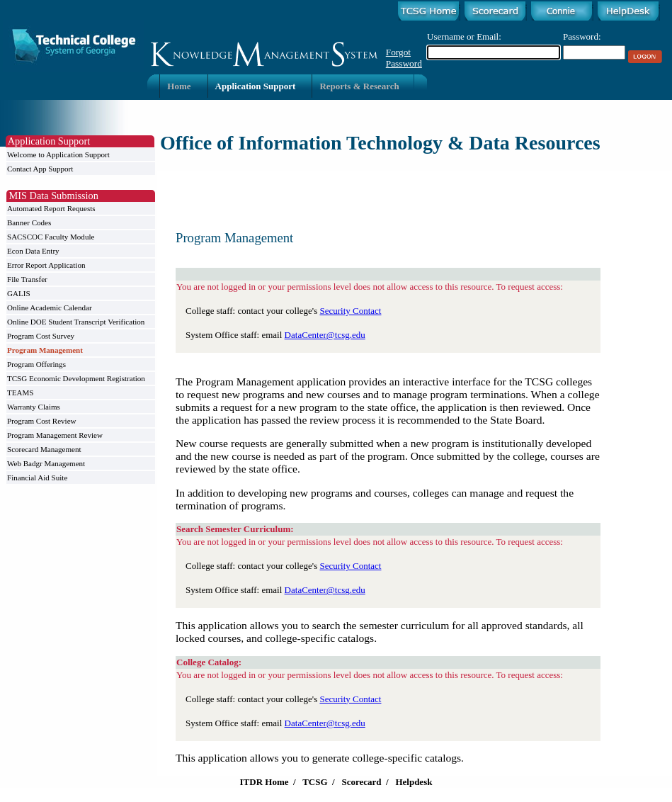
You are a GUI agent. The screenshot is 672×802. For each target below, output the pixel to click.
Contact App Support (40, 169)
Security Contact (350, 311)
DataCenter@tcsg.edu (325, 335)
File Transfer (27, 279)
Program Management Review (55, 435)
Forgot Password (404, 58)
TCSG (315, 782)
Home (179, 86)
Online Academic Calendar (50, 307)
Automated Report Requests (51, 208)
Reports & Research (359, 86)
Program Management (45, 350)
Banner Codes (29, 222)
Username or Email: (464, 36)
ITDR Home (264, 782)
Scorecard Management (44, 449)
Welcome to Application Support (58, 154)
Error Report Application (46, 265)
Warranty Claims (34, 407)
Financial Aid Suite (37, 478)
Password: (582, 36)
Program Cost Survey (41, 336)
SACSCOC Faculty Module (51, 237)
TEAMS (20, 392)
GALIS (19, 293)
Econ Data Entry (33, 251)
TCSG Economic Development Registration (76, 378)
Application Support (256, 86)
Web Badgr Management (46, 463)
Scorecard (361, 782)
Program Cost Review (42, 421)
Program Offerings (36, 364)
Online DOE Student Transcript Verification (76, 322)
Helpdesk (414, 782)
